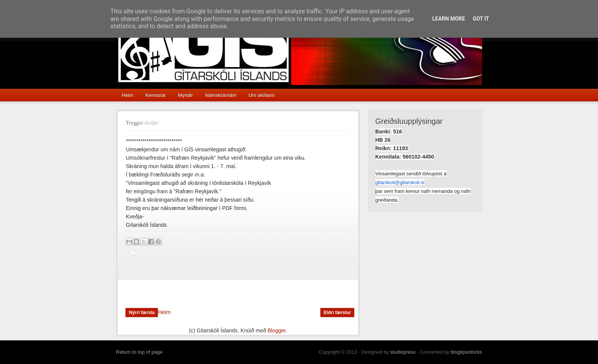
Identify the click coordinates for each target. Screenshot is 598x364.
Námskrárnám (221, 95)
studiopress (403, 352)
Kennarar (155, 95)
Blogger (276, 330)
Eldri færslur (337, 313)
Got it (481, 19)
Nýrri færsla (142, 313)
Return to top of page (139, 352)
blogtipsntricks (466, 352)
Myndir (186, 95)
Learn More (448, 19)
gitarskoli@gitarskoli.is (400, 182)
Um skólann (261, 95)
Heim (127, 95)
